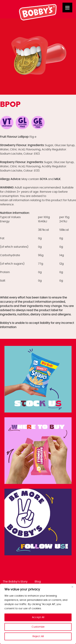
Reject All (38, 636)
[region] (38, 614)
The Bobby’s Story (15, 582)
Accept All (38, 617)
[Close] (72, 587)
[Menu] (67, 7)
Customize (38, 627)
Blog (38, 582)
